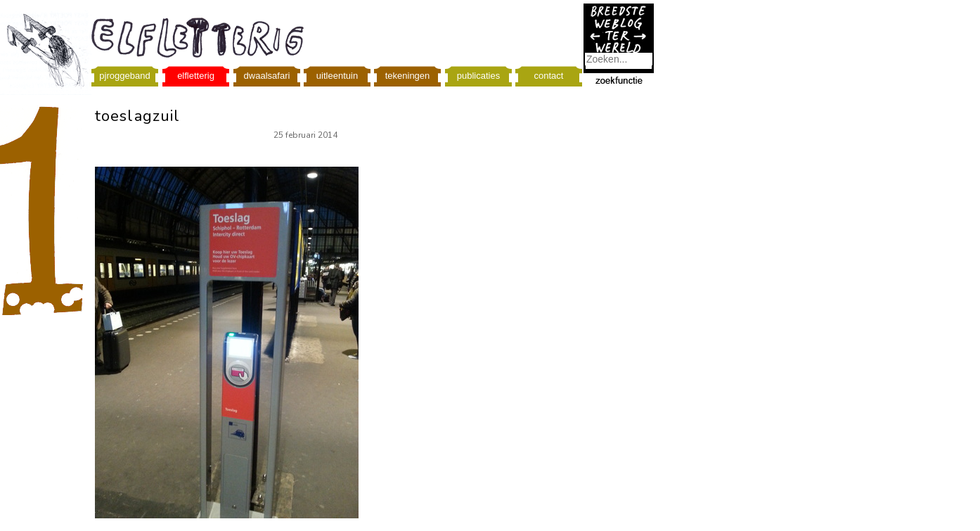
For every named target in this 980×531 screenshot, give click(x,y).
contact (549, 76)
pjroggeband (124, 76)
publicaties (478, 76)
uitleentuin (337, 76)
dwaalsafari (267, 76)
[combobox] (619, 59)
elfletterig (196, 76)
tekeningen (408, 76)
